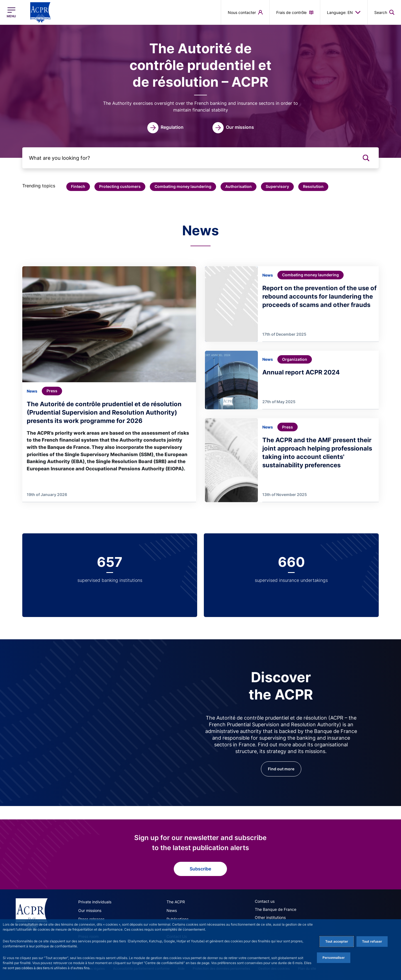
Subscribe (200, 869)
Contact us (265, 901)
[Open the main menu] (11, 12)
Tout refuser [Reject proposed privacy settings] (372, 941)
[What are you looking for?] (200, 158)
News (172, 910)
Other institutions (270, 917)
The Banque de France (276, 909)
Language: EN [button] (344, 12)
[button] (78, 187)
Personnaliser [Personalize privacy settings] (334, 958)
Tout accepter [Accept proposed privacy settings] (337, 941)
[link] (165, 128)
